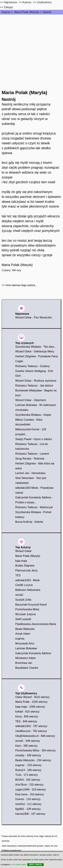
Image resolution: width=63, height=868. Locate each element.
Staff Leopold (23, 619)
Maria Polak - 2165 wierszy (31, 702)
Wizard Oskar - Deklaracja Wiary (35, 351)
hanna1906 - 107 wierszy (30, 814)
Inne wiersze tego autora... (21, 285)
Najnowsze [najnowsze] (10, 2)
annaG (19, 595)
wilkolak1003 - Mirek (27, 580)
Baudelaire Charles (27, 668)
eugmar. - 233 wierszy (28, 765)
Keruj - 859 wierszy (27, 716)
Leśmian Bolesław (26, 648)
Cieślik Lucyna (24, 585)
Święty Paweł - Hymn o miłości (34, 439)
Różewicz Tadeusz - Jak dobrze (34, 386)
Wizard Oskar (23, 551)
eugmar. (20, 639)
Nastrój (47, 12)
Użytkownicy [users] (44, 2)
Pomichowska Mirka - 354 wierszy (36, 750)
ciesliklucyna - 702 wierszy (31, 731)
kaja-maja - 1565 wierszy (30, 707)
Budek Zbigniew (25, 566)
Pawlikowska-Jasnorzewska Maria (36, 624)
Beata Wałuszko (25, 629)
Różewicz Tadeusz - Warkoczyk (34, 507)
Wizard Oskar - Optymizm (31, 400)
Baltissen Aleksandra (28, 590)
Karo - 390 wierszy (26, 746)
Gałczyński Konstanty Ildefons (33, 653)
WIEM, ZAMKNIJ (36, 865)
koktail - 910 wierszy (27, 712)
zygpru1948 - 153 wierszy (31, 789)
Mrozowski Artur (25, 643)
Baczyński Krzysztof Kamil (31, 605)
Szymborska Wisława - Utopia (33, 415)
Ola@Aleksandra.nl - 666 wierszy (35, 736)
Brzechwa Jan (24, 663)
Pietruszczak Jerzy (26, 570)
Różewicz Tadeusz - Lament (32, 454)
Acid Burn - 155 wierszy (29, 785)
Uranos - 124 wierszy (28, 799)
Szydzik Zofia (23, 600)
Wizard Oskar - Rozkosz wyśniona (36, 381)
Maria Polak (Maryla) (27, 12)
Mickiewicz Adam (26, 658)
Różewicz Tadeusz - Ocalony (33, 366)
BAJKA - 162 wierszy (28, 780)
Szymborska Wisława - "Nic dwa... (36, 347)
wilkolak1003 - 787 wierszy (31, 726)
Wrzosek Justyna (26, 614)
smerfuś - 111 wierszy (28, 804)
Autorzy (6, 12)
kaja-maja (21, 561)
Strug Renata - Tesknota (30, 459)
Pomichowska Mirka (27, 609)
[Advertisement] (32, 48)
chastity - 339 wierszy (28, 755)
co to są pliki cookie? (19, 865)
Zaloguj (8, 7)
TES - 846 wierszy (26, 721)
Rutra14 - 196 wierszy (28, 770)
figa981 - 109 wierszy (28, 809)
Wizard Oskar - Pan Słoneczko (34, 317)
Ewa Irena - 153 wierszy (30, 794)
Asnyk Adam (23, 634)
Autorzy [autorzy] (27, 2)
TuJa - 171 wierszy (27, 775)
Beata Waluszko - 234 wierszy (33, 760)
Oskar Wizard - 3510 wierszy (33, 697)
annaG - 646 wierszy (28, 741)
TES (18, 575)
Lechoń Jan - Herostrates (30, 473)
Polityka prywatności (11, 850)
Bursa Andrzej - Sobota (29, 522)
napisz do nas (51, 846)
